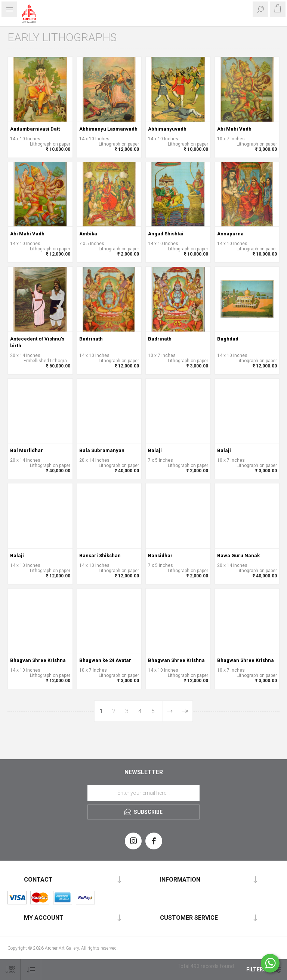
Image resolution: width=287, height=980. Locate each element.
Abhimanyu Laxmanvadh (108, 129)
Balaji (155, 450)
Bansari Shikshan (100, 555)
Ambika (88, 234)
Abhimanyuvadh (167, 129)
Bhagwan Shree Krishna (176, 660)
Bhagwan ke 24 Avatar (105, 660)
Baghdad (228, 339)
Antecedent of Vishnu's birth (37, 342)
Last (185, 711)
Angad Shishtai (166, 234)
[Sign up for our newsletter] (143, 793)
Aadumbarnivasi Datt (35, 129)
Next (170, 711)
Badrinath (91, 339)
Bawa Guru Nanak (238, 555)
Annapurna (230, 234)
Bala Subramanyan (102, 450)
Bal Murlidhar (27, 450)
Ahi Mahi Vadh (234, 129)
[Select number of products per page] (10, 970)
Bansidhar (160, 555)
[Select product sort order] (31, 970)
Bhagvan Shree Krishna (38, 660)
